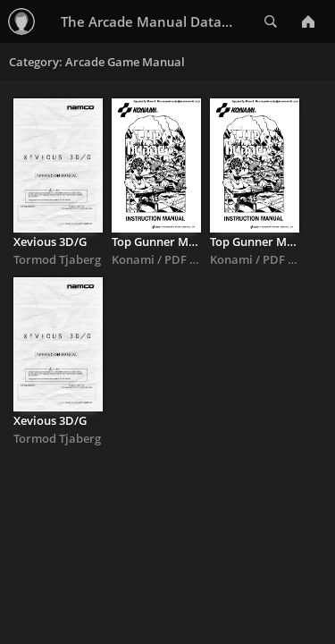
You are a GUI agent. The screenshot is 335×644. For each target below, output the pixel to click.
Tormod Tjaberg (57, 259)
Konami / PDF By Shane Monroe (199, 259)
